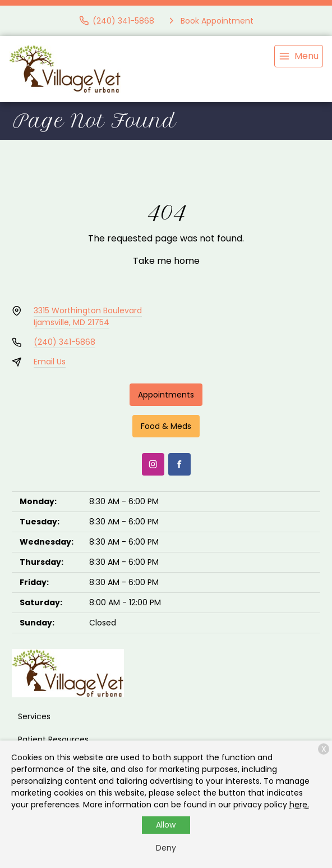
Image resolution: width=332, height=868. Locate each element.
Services (34, 716)
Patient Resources (53, 739)
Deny (166, 848)
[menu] (299, 56)
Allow (166, 825)
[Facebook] (179, 464)
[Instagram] (153, 464)
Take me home (166, 261)
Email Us (50, 362)
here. (299, 805)
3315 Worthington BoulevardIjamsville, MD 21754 (88, 316)
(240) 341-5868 (64, 342)
